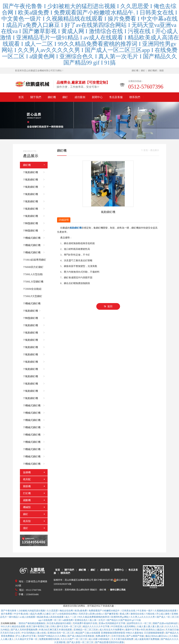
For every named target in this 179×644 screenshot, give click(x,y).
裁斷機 (27, 500)
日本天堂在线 (118, 636)
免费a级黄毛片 (103, 636)
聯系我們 (135, 97)
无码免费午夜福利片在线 (85, 623)
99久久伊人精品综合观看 (13, 626)
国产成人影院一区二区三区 (80, 642)
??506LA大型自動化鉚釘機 (35, 276)
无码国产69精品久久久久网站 (52, 636)
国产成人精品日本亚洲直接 (81, 636)
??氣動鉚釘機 (35, 172)
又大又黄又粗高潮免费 (123, 639)
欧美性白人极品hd (155, 630)
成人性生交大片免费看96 (112, 630)
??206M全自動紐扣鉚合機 (35, 290)
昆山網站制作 (83, 590)
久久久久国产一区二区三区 (74, 639)
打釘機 (27, 493)
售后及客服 (116, 97)
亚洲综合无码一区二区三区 (61, 633)
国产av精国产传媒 (135, 636)
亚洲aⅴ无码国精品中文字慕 (112, 623)
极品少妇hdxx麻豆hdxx (157, 636)
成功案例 (80, 97)
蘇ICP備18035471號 (103, 580)
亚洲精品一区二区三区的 (86, 630)
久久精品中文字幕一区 (27, 639)
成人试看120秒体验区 (99, 639)
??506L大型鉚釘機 (35, 283)
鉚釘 (143, 71)
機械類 (27, 507)
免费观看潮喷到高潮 (49, 639)
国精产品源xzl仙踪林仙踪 (165, 623)
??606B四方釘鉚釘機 (35, 268)
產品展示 (155, 150)
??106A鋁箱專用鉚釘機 (35, 261)
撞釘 (26, 528)
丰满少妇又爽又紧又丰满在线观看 (56, 630)
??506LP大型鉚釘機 (35, 297)
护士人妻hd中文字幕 (26, 636)
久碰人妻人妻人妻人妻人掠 (151, 626)
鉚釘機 (135, 71)
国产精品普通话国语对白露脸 (110, 642)
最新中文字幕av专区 (135, 630)
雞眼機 (27, 486)
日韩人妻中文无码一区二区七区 (66, 626)
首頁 (21, 97)
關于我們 (36, 97)
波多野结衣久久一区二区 (139, 623)
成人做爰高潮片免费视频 (147, 639)
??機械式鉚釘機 (35, 238)
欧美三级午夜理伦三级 (38, 626)
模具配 (27, 479)
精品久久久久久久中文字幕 (96, 626)
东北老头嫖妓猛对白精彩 (59, 623)
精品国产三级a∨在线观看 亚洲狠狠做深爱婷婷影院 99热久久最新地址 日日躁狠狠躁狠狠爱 (120, 633)
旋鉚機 (27, 472)
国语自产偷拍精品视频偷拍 (32, 623)
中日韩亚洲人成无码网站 (123, 626)
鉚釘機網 (152, 71)
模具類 (27, 521)
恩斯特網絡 (70, 590)
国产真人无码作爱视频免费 (24, 630)
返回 (108, 306)
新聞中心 (97, 97)
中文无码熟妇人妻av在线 (34, 633)
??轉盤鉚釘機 (35, 223)
